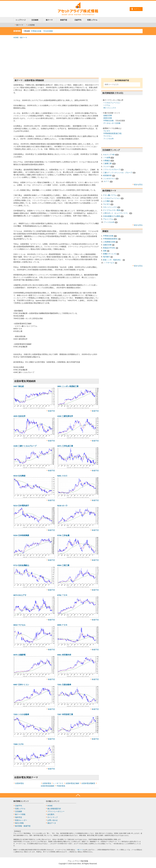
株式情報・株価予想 (23, 826)
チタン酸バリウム (110, 195)
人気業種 (30, 25)
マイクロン (108, 136)
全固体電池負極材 (48, 786)
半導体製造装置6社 (110, 239)
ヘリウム (107, 105)
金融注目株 (108, 115)
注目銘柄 (35, 20)
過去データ (52, 823)
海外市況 (19, 817)
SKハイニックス (110, 108)
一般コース (80, 850)
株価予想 (64, 20)
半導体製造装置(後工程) (112, 133)
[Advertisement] (78, 58)
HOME (16, 38)
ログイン (137, 9)
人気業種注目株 (109, 242)
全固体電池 (19, 783)
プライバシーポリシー (56, 811)
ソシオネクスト (109, 179)
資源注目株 (108, 118)
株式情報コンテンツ (21, 801)
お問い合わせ (53, 820)
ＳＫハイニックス (110, 207)
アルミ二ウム (108, 219)
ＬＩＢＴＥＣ (58, 783)
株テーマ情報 (20, 814)
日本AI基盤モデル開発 (112, 216)
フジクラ (107, 167)
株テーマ (49, 20)
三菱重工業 (107, 163)
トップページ (21, 20)
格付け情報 (19, 823)
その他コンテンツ (53, 801)
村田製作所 (107, 175)
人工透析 (107, 201)
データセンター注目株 (112, 123)
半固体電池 (61, 786)
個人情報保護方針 (54, 809)
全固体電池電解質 (88, 783)
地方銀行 (107, 257)
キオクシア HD (109, 155)
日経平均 (78, 20)
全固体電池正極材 (72, 783)
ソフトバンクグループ (112, 169)
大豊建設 (107, 161)
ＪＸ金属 (107, 157)
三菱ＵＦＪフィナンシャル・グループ (118, 173)
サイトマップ (53, 817)
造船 (105, 251)
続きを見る (138, 184)
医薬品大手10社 (109, 248)
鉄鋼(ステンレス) (110, 254)
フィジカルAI (108, 139)
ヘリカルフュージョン (112, 103)
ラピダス (107, 131)
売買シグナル (92, 20)
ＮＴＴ (107, 181)
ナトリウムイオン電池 (112, 210)
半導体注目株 (108, 121)
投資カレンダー (21, 820)
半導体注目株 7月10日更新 (42, 31)
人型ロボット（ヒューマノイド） (116, 213)
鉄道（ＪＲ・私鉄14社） (113, 260)
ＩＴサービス (109, 263)
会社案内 (51, 814)
